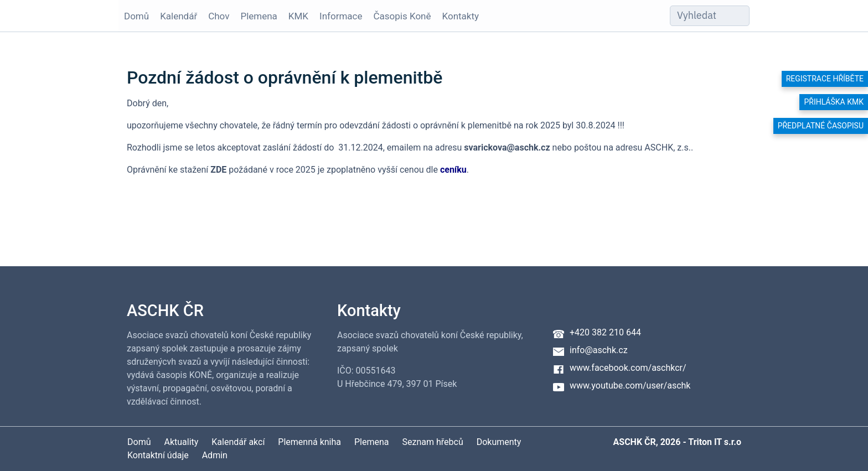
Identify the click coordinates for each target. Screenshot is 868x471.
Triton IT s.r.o (715, 442)
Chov (219, 16)
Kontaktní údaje (158, 455)
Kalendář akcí (238, 442)
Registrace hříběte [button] (825, 79)
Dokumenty (499, 442)
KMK (298, 16)
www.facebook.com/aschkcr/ (628, 368)
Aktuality (181, 442)
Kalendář (179, 16)
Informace (341, 16)
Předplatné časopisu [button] (821, 126)
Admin (215, 455)
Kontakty (461, 16)
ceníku (453, 170)
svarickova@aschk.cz (507, 147)
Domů (136, 16)
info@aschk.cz (599, 350)
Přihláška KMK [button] (834, 102)
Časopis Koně (402, 16)
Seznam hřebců (433, 442)
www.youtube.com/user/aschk (630, 385)
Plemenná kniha (309, 442)
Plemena (259, 16)
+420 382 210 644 (605, 332)
